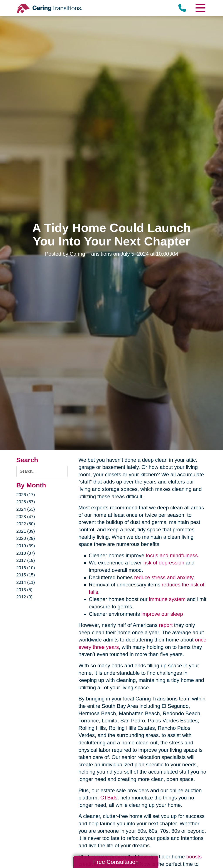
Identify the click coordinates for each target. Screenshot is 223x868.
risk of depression (164, 563)
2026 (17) (26, 495)
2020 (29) (26, 538)
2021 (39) (26, 531)
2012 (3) (24, 597)
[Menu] (200, 8)
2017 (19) (26, 560)
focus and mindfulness (172, 555)
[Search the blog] (42, 471)
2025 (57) (26, 502)
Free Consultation (116, 862)
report (166, 625)
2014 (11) (26, 582)
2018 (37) (26, 553)
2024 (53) (26, 509)
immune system (167, 599)
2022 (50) (26, 524)
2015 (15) (26, 575)
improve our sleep (162, 614)
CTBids (109, 798)
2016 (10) (26, 568)
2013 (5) (24, 590)
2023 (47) (26, 517)
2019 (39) (26, 546)
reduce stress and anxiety (164, 577)
